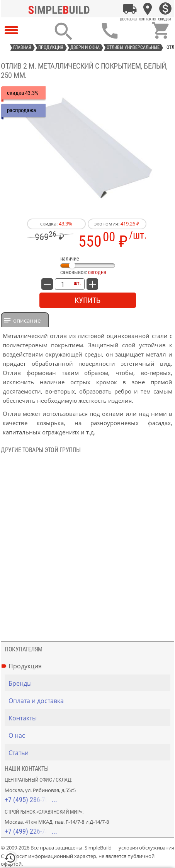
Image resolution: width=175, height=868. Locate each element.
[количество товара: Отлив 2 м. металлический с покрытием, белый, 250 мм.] (63, 284)
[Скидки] (165, 9)
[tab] (25, 320)
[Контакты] (148, 9)
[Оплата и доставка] (130, 9)
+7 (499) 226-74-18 (31, 831)
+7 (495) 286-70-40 (31, 800)
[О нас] (89, 735)
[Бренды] (89, 683)
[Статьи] (89, 753)
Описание (27, 320)
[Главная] (61, 9)
